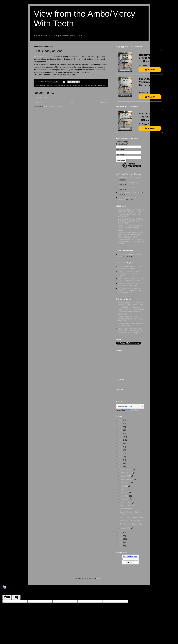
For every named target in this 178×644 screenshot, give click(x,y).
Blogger (99, 578)
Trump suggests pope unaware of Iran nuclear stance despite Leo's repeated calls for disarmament (131, 305)
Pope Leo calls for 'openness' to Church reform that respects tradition (130, 228)
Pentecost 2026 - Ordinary (128, 183)
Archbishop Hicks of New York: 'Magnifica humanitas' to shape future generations (130, 291)
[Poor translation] (16, 597)
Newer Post (39, 102)
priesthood (74, 85)
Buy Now (150, 70)
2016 (121, 453)
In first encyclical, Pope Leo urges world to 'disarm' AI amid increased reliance (131, 242)
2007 (121, 546)
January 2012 (126, 528)
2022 (121, 434)
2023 (121, 430)
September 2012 (127, 479)
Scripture (81, 85)
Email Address (122, 144)
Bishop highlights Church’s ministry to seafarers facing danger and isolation (131, 319)
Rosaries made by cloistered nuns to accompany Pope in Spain (131, 280)
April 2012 (125, 496)
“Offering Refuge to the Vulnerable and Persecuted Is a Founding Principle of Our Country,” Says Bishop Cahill (131, 213)
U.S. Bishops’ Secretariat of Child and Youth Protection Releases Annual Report (131, 221)
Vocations (101, 85)
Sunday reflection (91, 85)
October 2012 (126, 476)
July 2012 (124, 486)
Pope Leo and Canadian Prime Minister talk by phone (130, 268)
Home (71, 102)
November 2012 (127, 473)
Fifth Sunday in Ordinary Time (131, 524)
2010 (121, 536)
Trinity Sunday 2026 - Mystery (129, 178)
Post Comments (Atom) (53, 106)
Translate (132, 410)
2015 (121, 457)
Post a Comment (44, 97)
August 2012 (126, 483)
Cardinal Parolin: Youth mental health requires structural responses (129, 274)
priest (68, 85)
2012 (121, 467)
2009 (121, 539)
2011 (121, 532)
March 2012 (125, 499)
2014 (121, 460)
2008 (121, 542)
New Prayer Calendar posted (131, 521)
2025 (121, 423)
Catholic (43, 85)
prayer (63, 85)
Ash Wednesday (126, 509)
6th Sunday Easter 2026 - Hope (130, 192)
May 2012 (124, 493)
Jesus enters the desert (44, 57)
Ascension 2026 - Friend (127, 188)
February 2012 (126, 503)
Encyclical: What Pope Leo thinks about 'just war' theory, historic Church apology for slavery (131, 235)
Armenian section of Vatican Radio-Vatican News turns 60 (129, 284)
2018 (121, 447)
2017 (121, 450)
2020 (121, 440)
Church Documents (53, 85)
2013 (121, 463)
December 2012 (127, 469)
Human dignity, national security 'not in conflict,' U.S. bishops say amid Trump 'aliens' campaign (130, 331)
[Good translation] (7, 597)
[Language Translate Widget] (130, 406)
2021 (121, 437)
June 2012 (125, 489)
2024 (121, 427)
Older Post (103, 102)
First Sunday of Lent (128, 505)
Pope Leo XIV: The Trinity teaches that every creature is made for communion (131, 312)
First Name (120, 149)
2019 (121, 443)
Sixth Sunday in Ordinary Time (132, 517)
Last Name (120, 155)
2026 (121, 420)
